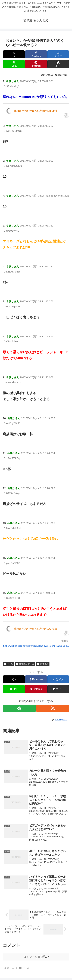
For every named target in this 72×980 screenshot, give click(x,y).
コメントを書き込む (36, 957)
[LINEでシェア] (14, 64)
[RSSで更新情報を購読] (53, 708)
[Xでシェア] (14, 54)
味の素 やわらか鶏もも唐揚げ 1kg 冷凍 (36, 111)
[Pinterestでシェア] (36, 64)
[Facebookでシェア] (36, 54)
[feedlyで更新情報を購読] (19, 708)
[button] (58, 64)
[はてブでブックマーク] (58, 54)
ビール (8, 664)
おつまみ (43, 664)
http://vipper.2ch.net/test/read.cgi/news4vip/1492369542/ (36, 646)
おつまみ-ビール (25, 664)
